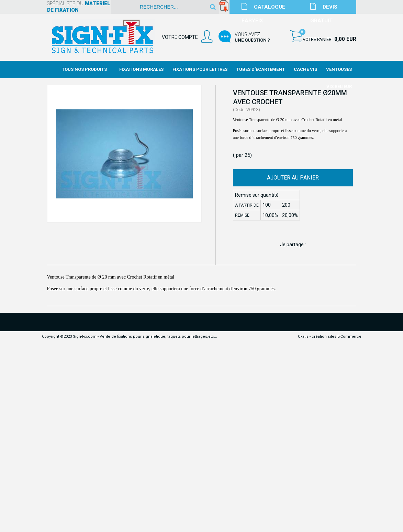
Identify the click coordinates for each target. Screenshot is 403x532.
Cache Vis (305, 69)
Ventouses (339, 69)
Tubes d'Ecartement (261, 69)
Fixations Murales (141, 69)
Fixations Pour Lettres (200, 69)
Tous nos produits (84, 69)
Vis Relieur (339, 86)
